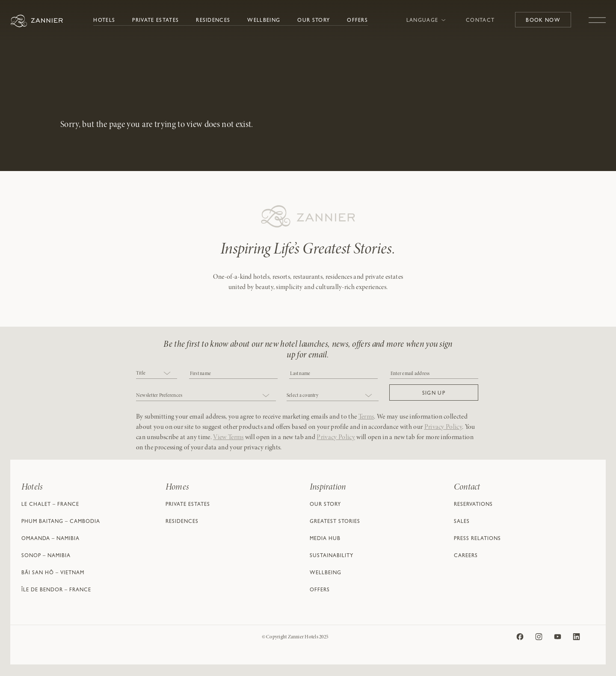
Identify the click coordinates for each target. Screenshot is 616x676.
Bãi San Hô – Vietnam (53, 573)
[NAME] (333, 373)
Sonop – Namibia (46, 556)
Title (141, 373)
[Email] (434, 373)
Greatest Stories (335, 522)
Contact (480, 21)
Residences (213, 21)
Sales (462, 522)
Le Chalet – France (50, 505)
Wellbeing (264, 21)
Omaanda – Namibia (50, 539)
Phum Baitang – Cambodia (61, 522)
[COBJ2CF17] (233, 373)
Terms (366, 417)
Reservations (473, 505)
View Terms (228, 437)
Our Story (314, 21)
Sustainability (332, 556)
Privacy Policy (443, 427)
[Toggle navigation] (597, 16)
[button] (434, 393)
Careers (466, 556)
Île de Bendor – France (56, 590)
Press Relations (477, 539)
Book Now (543, 21)
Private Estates (155, 21)
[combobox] (157, 374)
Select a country (302, 396)
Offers (357, 21)
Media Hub (325, 539)
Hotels (104, 21)
